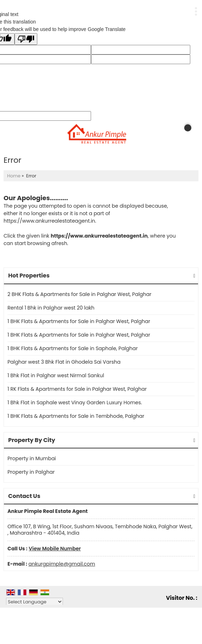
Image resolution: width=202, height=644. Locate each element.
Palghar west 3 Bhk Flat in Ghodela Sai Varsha (64, 362)
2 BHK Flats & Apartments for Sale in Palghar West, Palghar (79, 294)
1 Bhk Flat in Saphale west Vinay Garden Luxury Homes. (75, 402)
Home (14, 176)
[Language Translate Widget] (34, 602)
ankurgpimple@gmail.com (62, 564)
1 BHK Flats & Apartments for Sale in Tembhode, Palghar (76, 416)
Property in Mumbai (32, 458)
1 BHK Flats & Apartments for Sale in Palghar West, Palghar (79, 321)
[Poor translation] (26, 39)
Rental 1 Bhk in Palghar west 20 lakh (51, 308)
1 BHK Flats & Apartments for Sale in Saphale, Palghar (73, 348)
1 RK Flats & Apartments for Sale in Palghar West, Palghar (77, 389)
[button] (55, 549)
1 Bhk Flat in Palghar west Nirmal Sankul (56, 375)
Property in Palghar (31, 472)
